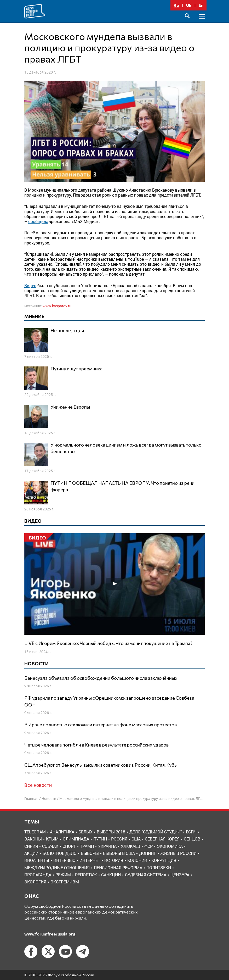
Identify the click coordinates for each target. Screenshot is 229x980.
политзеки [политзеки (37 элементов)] (159, 868)
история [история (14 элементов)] (114, 860)
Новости (49, 798)
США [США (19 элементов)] (136, 839)
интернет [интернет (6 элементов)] (90, 860)
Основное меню (202, 22)
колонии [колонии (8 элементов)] (137, 860)
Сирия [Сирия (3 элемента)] (31, 846)
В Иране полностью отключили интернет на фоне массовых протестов (101, 725)
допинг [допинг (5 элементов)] (148, 853)
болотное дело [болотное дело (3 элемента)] (60, 853)
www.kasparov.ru (57, 306)
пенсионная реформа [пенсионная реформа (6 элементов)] (118, 868)
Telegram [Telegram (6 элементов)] (35, 832)
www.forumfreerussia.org (50, 934)
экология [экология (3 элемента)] (35, 882)
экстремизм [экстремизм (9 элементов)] (65, 882)
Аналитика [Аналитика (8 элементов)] (62, 832)
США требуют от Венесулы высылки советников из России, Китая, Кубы (101, 765)
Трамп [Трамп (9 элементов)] (87, 846)
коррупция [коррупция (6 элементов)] (164, 860)
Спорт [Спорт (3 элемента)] (69, 846)
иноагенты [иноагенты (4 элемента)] (37, 860)
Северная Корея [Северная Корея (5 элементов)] (162, 839)
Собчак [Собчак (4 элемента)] (50, 846)
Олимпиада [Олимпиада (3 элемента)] (76, 839)
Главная (31, 798)
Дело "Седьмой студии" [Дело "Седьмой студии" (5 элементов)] (156, 832)
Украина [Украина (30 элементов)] (107, 846)
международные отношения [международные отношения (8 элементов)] (57, 868)
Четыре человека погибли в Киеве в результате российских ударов (96, 745)
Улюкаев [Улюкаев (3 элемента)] (130, 846)
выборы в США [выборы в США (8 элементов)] (119, 853)
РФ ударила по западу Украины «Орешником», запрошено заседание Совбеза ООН (109, 701)
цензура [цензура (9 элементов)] (180, 875)
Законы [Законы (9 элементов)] (33, 839)
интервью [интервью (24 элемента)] (64, 860)
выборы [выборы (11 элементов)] (90, 853)
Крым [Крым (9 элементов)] (52, 839)
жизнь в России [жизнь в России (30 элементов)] (178, 853)
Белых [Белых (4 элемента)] (85, 832)
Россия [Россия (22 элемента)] (119, 839)
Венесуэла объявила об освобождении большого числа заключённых (101, 678)
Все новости (38, 785)
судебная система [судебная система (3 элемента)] (146, 875)
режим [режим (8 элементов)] (63, 875)
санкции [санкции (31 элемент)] (111, 875)
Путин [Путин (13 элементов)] (100, 839)
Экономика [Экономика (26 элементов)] (170, 846)
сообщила (38, 221)
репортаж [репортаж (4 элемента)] (86, 875)
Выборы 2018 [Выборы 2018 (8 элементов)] (111, 832)
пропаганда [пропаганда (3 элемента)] (38, 875)
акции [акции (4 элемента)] (31, 853)
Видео (30, 285)
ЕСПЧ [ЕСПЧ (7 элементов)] (191, 832)
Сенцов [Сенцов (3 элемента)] (192, 839)
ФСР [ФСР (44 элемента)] (148, 846)
